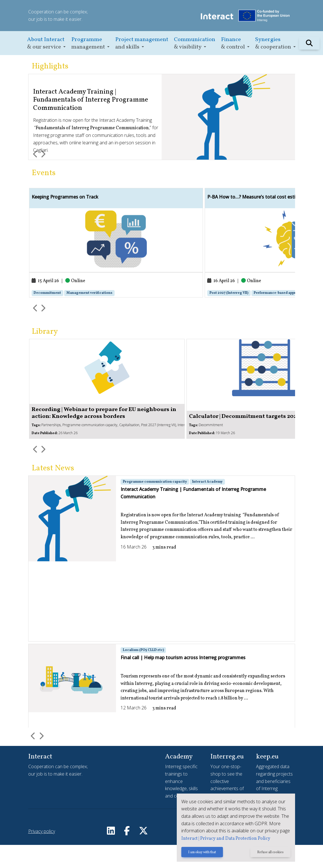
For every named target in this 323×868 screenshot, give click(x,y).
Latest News (53, 491)
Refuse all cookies (270, 853)
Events (44, 173)
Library (45, 355)
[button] (46, 43)
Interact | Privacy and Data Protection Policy (224, 839)
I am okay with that (200, 853)
